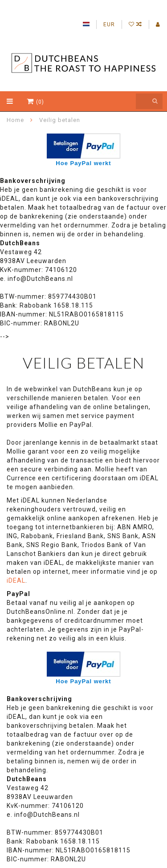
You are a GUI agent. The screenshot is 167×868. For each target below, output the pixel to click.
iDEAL (16, 580)
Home (15, 120)
